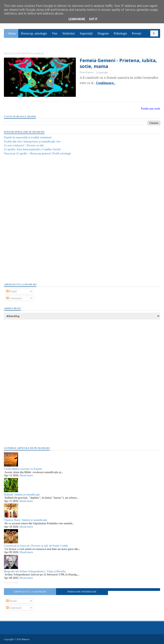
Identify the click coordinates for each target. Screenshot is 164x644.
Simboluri (69, 33)
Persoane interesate (82, 592)
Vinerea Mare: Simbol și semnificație (26, 520)
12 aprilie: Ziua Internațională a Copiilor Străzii (32, 149)
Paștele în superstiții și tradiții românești (28, 137)
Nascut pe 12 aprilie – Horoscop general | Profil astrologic (38, 154)
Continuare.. (106, 83)
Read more (27, 475)
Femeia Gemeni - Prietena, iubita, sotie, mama (118, 63)
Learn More (77, 19)
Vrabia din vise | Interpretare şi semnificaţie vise (32, 142)
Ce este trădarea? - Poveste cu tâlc (24, 145)
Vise (55, 33)
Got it (93, 19)
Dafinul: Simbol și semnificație (22, 495)
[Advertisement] (33, 219)
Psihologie (120, 33)
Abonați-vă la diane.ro (30, 592)
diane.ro (26, 639)
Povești (136, 33)
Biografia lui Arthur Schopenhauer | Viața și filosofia (35, 571)
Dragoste (103, 33)
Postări (12, 291)
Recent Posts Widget (11, 582)
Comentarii (14, 298)
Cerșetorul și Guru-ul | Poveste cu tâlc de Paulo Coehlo (36, 546)
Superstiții (86, 33)
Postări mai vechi (151, 109)
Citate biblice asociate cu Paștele (23, 469)
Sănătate (12, 42)
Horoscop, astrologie (34, 33)
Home (12, 33)
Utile (25, 42)
